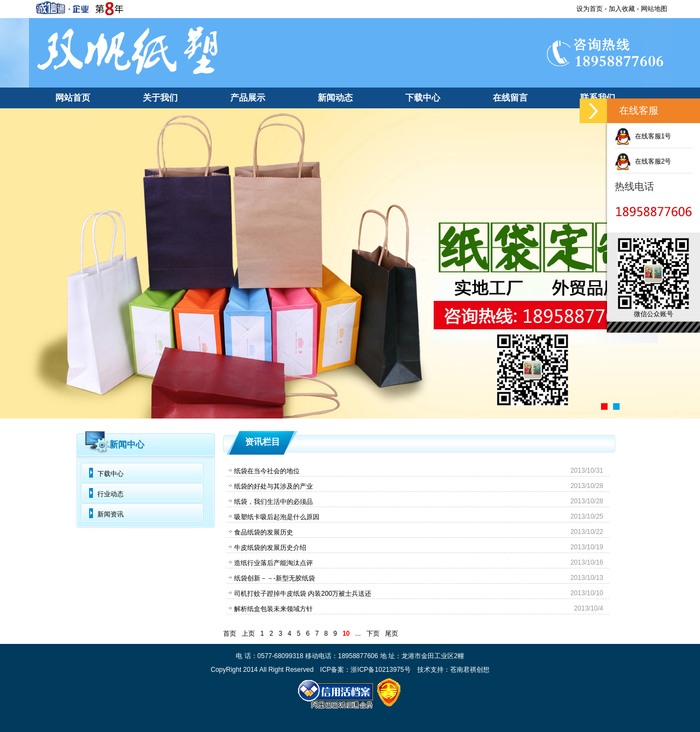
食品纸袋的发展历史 (264, 532)
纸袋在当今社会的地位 (267, 471)
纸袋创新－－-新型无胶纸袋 (275, 578)
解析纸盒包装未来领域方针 (273, 609)
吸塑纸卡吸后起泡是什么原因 (277, 517)
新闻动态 (335, 98)
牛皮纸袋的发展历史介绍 (270, 548)
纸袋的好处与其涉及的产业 (273, 486)
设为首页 (590, 9)
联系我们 (598, 98)
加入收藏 (622, 9)
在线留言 (510, 98)
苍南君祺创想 (470, 670)
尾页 (392, 634)
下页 (373, 634)
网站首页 (73, 98)
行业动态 (110, 494)
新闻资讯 (110, 514)
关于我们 (160, 98)
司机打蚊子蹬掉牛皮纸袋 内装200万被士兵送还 (303, 594)
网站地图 (654, 9)
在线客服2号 (643, 161)
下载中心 (423, 98)
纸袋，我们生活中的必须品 (273, 502)
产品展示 (248, 98)
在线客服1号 (643, 136)
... (358, 634)
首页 (230, 634)
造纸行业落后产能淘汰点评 (273, 563)
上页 (248, 634)
